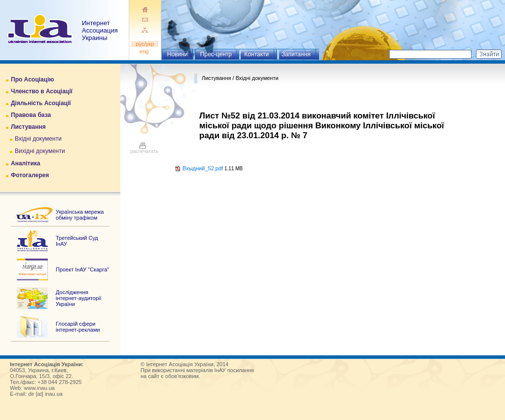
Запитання (296, 54)
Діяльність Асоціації (41, 103)
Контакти (256, 54)
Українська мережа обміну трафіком (80, 215)
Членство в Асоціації (42, 91)
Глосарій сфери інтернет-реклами (78, 327)
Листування (28, 127)
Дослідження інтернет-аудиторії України (79, 298)
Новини (178, 54)
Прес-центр (216, 54)
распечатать (144, 149)
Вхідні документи (38, 139)
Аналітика (25, 163)
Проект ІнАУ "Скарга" (82, 269)
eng (145, 51)
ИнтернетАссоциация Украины (100, 30)
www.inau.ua (39, 388)
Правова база (31, 115)
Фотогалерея (30, 175)
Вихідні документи (40, 151)
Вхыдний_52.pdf (203, 168)
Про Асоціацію (32, 79)
